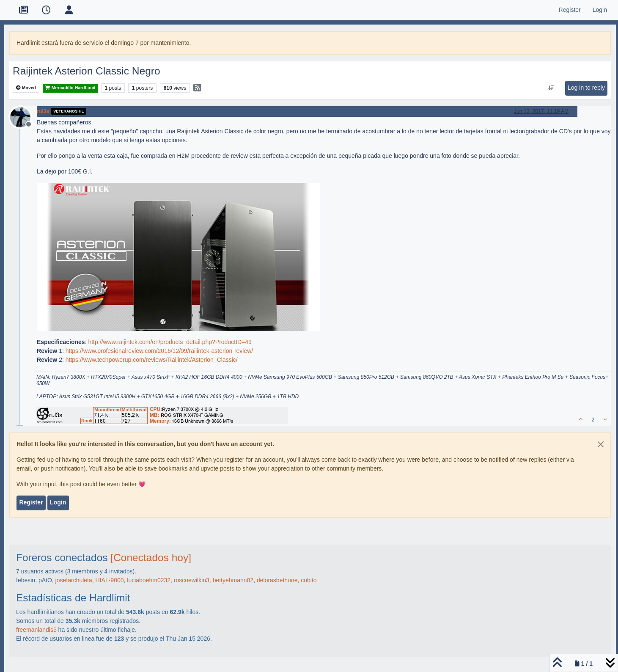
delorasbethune (277, 580)
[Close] (601, 444)
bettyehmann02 (233, 580)
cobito (309, 580)
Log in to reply (586, 88)
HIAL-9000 (110, 580)
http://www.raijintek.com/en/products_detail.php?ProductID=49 (170, 342)
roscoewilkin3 (192, 580)
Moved (26, 88)
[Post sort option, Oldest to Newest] (551, 88)
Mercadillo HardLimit (70, 88)
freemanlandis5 (36, 630)
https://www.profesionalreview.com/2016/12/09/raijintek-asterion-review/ (159, 351)
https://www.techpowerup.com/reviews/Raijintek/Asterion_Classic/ (152, 360)
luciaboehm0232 (149, 580)
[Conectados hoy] (151, 558)
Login (58, 502)
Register (31, 502)
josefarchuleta (74, 580)
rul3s (43, 111)
